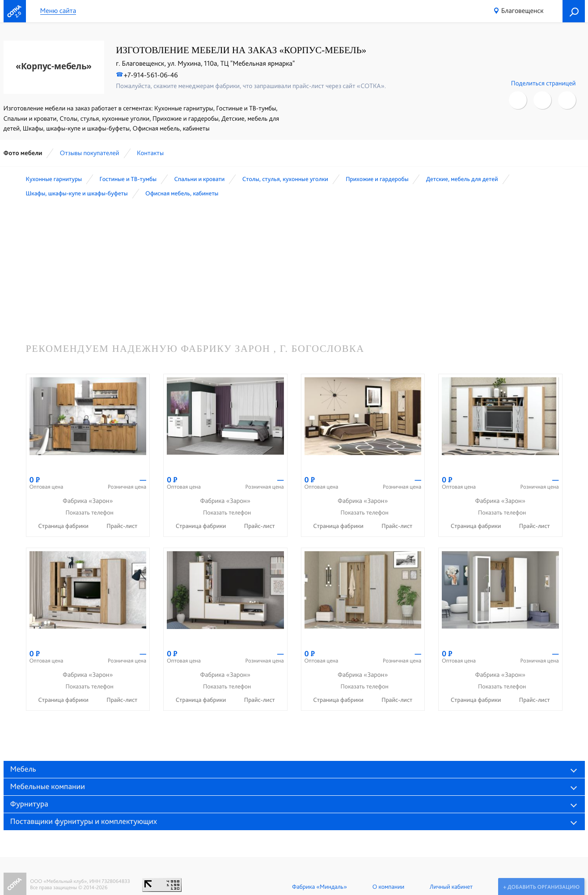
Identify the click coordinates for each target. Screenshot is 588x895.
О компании (387, 887)
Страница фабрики (64, 526)
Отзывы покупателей (90, 153)
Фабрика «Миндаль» (319, 887)
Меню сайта (58, 11)
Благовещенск (522, 11)
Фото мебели (23, 153)
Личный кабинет (450, 887)
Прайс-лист (122, 526)
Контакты (150, 153)
